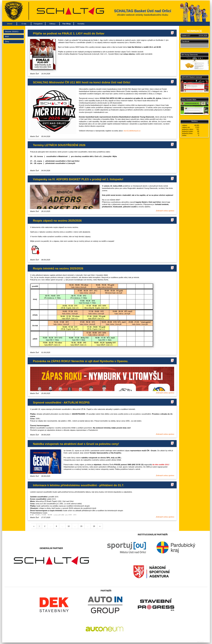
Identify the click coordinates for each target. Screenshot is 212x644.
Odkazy (52, 24)
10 (69, 526)
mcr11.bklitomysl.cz (132, 131)
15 (81, 526)
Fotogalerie (38, 24)
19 (94, 526)
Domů (10, 24)
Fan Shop (67, 24)
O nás (24, 24)
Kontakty (81, 24)
